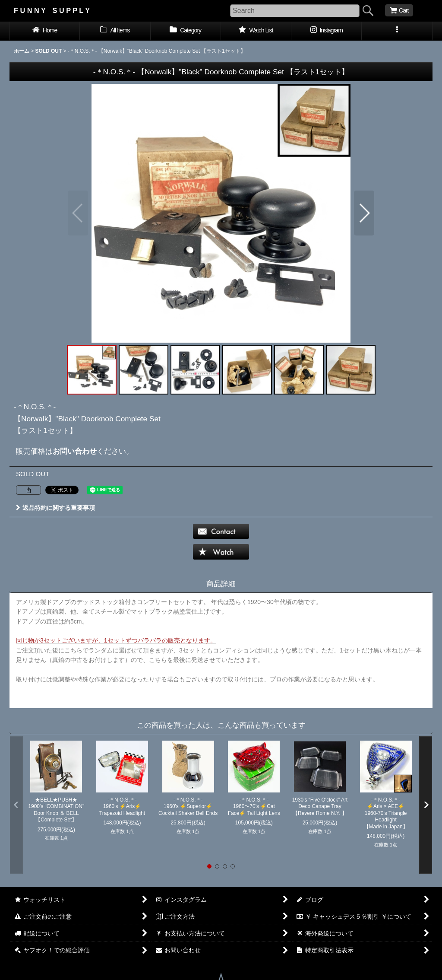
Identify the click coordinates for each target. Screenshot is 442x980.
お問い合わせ (75, 451)
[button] (397, 31)
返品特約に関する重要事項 (55, 508)
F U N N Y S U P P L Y (52, 10)
